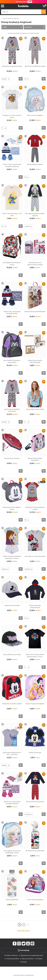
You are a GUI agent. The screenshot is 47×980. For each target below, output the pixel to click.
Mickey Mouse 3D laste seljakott (12, 704)
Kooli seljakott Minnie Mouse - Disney (12, 264)
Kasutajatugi (23, 950)
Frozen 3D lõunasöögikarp (35, 900)
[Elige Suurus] (6, 79)
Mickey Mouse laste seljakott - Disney (12, 508)
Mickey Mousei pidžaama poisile (12, 66)
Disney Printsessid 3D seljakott (35, 704)
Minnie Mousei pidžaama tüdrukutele (12, 410)
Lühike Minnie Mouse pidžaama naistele (35, 508)
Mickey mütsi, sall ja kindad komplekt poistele (12, 313)
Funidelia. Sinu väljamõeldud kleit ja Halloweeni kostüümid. (23, 6)
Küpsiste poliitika (27, 959)
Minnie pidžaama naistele (35, 164)
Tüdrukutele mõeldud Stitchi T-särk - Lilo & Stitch (12, 754)
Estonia (24, 962)
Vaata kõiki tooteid (23, 931)
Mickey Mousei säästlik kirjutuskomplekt (35, 361)
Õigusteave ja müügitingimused (32, 955)
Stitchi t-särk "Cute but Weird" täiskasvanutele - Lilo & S (35, 655)
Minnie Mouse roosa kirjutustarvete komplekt (35, 264)
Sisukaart (39, 959)
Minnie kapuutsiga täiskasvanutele (35, 606)
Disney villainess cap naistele (12, 654)
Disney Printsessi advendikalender (35, 311)
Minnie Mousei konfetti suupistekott (35, 459)
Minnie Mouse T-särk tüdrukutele (35, 556)
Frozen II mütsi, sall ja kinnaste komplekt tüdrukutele (12, 165)
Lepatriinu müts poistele (12, 605)
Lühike (5, 27)
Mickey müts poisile (35, 753)
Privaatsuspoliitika (13, 959)
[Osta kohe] (21, 79)
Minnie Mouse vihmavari (12, 458)
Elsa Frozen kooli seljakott (35, 115)
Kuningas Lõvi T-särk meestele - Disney (12, 116)
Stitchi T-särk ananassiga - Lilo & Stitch (12, 214)
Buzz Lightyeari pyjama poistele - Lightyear (35, 214)
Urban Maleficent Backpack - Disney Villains (12, 361)
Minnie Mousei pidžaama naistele (35, 66)
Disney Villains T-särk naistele (35, 409)
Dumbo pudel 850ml (12, 900)
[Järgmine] (28, 925)
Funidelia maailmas (11, 955)
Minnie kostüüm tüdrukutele (35, 802)
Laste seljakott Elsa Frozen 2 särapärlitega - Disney (12, 852)
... (2, 18)
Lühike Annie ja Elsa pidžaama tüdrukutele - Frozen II (12, 557)
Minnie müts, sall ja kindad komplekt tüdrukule (12, 803)
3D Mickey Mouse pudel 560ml (35, 851)
